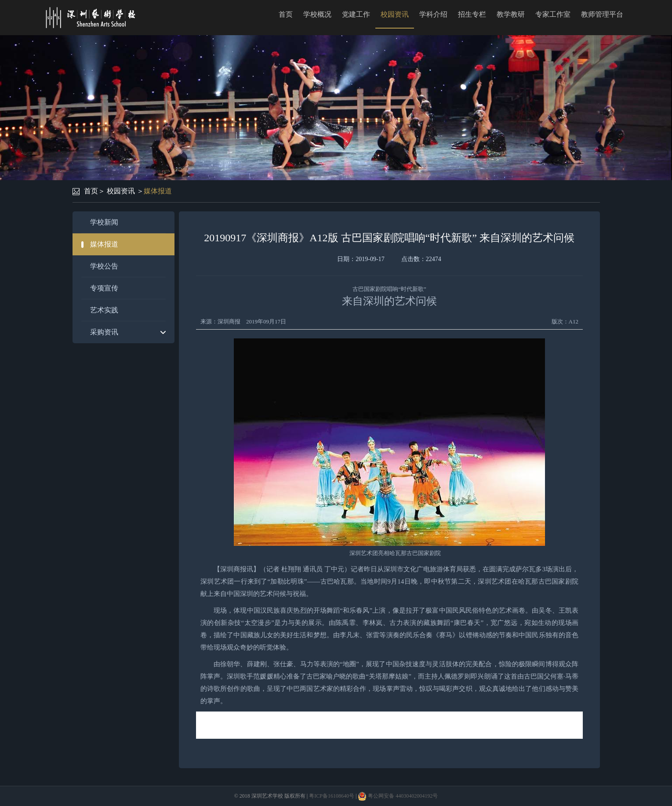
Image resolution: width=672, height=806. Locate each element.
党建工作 (356, 14)
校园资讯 (395, 14)
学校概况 (317, 14)
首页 (286, 14)
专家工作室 (553, 14)
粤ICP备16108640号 (332, 796)
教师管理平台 (602, 14)
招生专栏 (472, 14)
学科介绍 (433, 14)
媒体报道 (158, 191)
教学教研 (511, 14)
